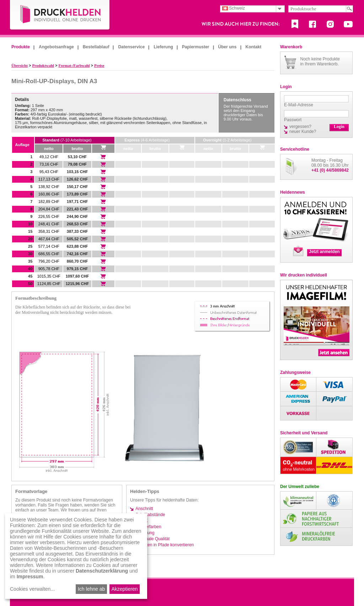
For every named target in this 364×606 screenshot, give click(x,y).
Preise (99, 65)
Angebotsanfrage (56, 47)
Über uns (227, 47)
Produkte (21, 47)
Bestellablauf (96, 47)
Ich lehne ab (91, 589)
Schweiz (234, 8)
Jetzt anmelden (324, 252)
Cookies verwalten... (32, 589)
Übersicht (20, 65)
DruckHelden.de (60, 15)
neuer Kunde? (303, 132)
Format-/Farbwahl (74, 65)
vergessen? (300, 127)
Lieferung (163, 47)
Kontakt (254, 47)
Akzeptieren (124, 589)
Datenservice (131, 47)
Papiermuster (196, 47)
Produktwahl (43, 65)
